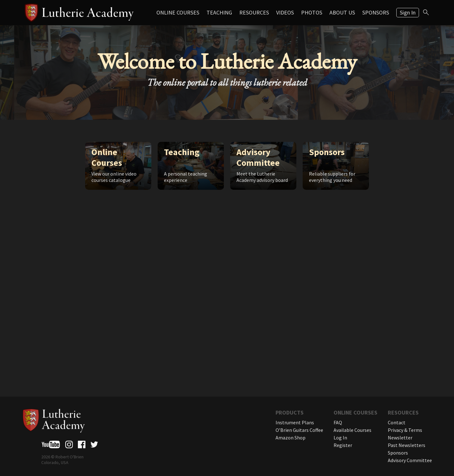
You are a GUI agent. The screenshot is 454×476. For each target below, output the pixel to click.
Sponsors (376, 12)
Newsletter (400, 438)
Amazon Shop (291, 438)
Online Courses (178, 12)
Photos (312, 12)
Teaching (219, 12)
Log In (340, 438)
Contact (397, 422)
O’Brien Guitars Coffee (299, 430)
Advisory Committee (410, 460)
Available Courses (352, 430)
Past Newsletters (407, 445)
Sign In (408, 12)
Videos (285, 12)
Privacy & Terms (405, 430)
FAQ (338, 422)
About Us (342, 12)
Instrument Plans (295, 422)
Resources (254, 12)
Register (343, 445)
